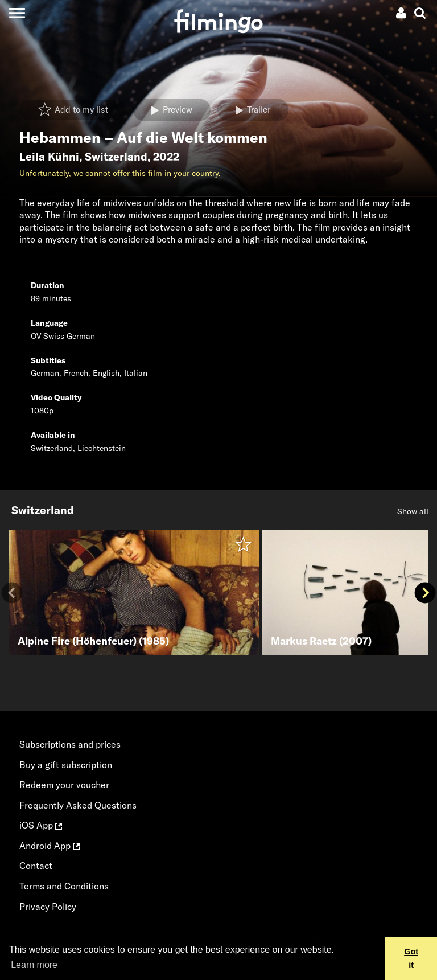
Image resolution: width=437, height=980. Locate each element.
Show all (413, 511)
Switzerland (116, 157)
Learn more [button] (34, 965)
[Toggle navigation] (17, 13)
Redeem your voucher (64, 785)
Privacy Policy (48, 907)
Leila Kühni (49, 157)
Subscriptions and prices (70, 744)
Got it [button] (411, 958)
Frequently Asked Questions (78, 805)
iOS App (41, 825)
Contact (36, 866)
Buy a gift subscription (66, 765)
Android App (50, 846)
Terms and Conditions (64, 886)
